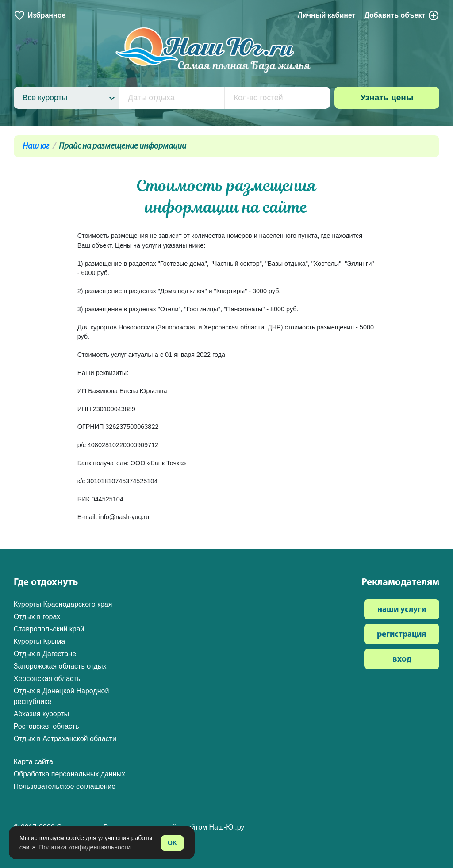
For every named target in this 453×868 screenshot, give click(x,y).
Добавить (402, 15)
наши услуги (402, 610)
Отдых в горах (37, 617)
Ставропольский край (49, 629)
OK (172, 843)
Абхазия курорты (41, 714)
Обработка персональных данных (69, 774)
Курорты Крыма (39, 641)
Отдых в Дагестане (45, 654)
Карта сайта (33, 762)
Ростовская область (46, 726)
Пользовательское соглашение (65, 786)
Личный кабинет (327, 15)
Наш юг (36, 147)
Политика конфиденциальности (85, 847)
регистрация (402, 635)
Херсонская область (47, 679)
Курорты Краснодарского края (63, 604)
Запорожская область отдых (60, 666)
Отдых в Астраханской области (65, 739)
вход (402, 660)
